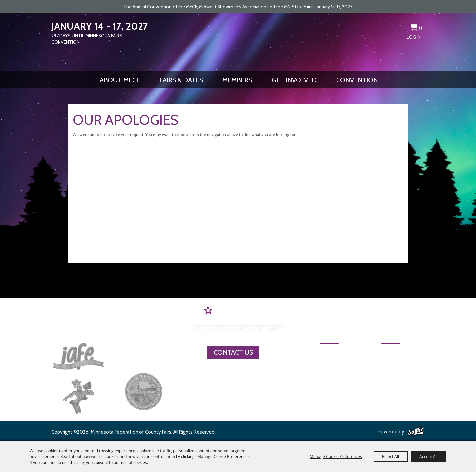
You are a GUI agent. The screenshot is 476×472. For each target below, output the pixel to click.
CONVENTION (357, 80)
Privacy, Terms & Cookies (401, 387)
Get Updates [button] (402, 28)
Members (237, 80)
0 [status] (421, 28)
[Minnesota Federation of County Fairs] (238, 42)
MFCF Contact (387, 364)
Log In (414, 37)
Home (329, 352)
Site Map (379, 375)
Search (390, 28)
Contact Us (233, 352)
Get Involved (294, 80)
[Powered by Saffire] (416, 431)
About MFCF (120, 80)
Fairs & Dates (181, 80)
